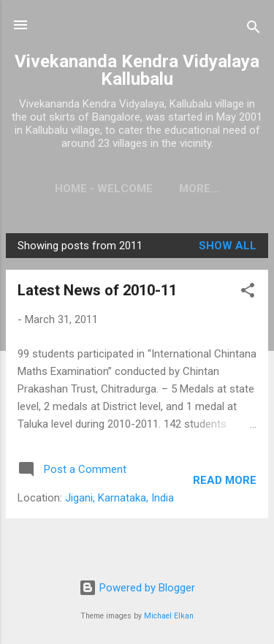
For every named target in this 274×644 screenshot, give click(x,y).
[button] (248, 293)
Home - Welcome (104, 189)
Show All (228, 246)
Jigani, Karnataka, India (119, 498)
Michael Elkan (169, 616)
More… (199, 189)
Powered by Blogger (137, 588)
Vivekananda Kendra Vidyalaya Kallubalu (137, 70)
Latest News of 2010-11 (97, 290)
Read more (225, 480)
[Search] (254, 30)
